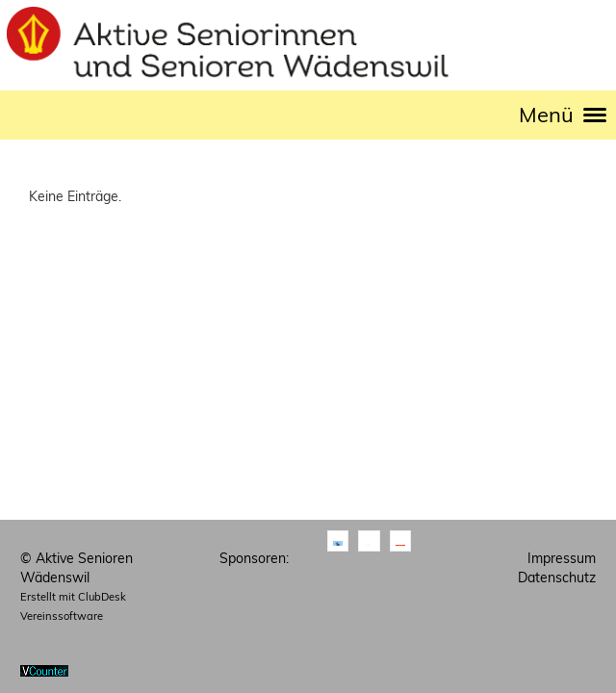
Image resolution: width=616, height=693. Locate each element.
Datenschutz (557, 577)
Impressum (562, 558)
